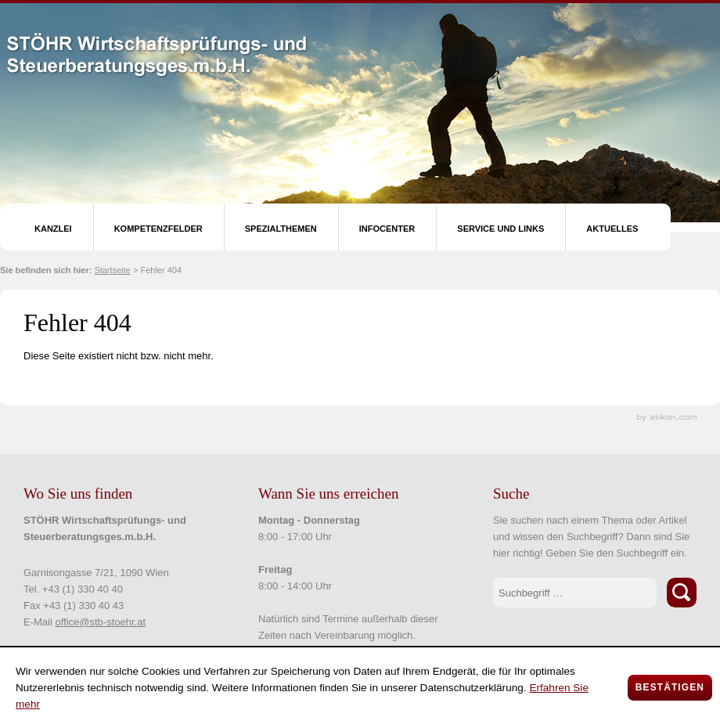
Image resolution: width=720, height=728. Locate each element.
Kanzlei (53, 229)
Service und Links (500, 229)
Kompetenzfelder (158, 229)
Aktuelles (612, 229)
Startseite (112, 270)
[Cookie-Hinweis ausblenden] (670, 688)
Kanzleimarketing (667, 418)
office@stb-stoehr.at (100, 622)
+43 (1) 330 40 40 (83, 589)
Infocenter (387, 229)
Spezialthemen (281, 229)
